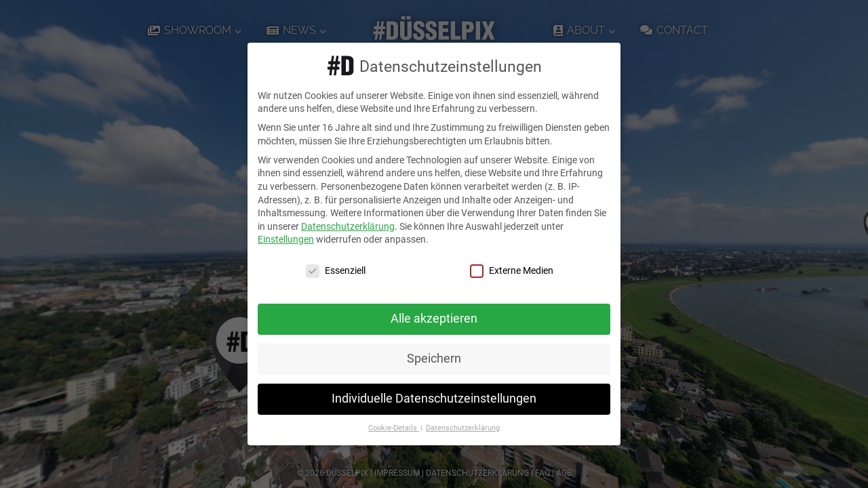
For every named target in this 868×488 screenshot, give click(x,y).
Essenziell (336, 271)
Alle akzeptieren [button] (434, 319)
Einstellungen (286, 239)
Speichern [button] (434, 359)
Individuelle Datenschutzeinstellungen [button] (434, 399)
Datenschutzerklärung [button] (463, 428)
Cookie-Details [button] (394, 428)
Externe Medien (512, 271)
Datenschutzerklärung (348, 226)
